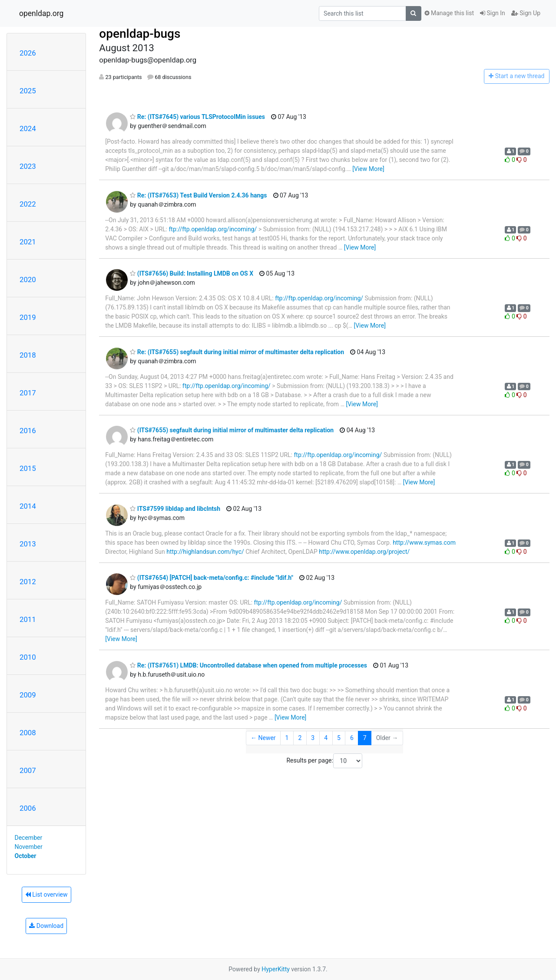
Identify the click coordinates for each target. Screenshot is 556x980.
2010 (28, 657)
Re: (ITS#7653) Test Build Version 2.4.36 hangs (198, 195)
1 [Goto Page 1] (287, 738)
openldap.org (41, 13)
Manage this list (449, 13)
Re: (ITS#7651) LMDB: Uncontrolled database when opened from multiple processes (248, 665)
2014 (28, 506)
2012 (28, 582)
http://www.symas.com (424, 543)
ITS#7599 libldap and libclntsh (175, 509)
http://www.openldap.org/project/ (364, 552)
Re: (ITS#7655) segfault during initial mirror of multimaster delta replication (237, 352)
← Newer (263, 738)
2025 (28, 91)
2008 (28, 733)
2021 (28, 242)
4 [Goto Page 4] (326, 738)
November (29, 847)
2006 (28, 808)
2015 (28, 468)
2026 (28, 53)
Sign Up (526, 13)
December (29, 838)
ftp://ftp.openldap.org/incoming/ (213, 229)
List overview (46, 894)
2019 (28, 317)
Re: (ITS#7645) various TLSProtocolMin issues (197, 117)
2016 (28, 431)
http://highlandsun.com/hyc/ (205, 552)
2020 (28, 280)
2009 (28, 695)
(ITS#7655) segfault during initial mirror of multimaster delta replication (232, 430)
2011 (28, 619)
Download (46, 926)
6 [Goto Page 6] (352, 738)
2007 (28, 770)
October (26, 856)
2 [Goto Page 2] (300, 738)
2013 (28, 544)
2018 (28, 355)
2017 (28, 393)
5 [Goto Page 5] (339, 738)
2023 (28, 166)
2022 (28, 204)
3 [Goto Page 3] (313, 738)
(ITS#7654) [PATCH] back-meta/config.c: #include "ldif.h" (212, 578)
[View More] (368, 169)
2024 (28, 128)
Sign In (493, 13)
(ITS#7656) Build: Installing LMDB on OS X (192, 273)
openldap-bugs (140, 34)
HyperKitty (276, 969)
